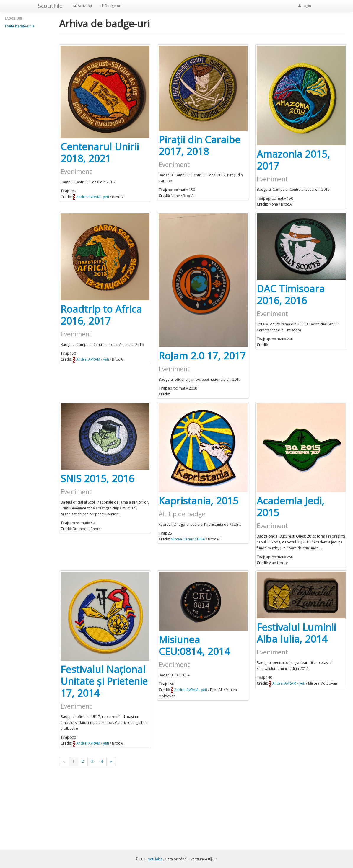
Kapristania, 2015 (199, 501)
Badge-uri (111, 6)
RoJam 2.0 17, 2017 (202, 356)
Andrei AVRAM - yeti (93, 197)
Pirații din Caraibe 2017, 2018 (200, 145)
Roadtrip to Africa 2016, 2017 (101, 315)
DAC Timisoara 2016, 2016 (291, 295)
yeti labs (156, 859)
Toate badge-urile (19, 26)
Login (305, 6)
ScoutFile (50, 6)
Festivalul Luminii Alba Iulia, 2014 (296, 633)
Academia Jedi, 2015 (291, 507)
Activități (82, 6)
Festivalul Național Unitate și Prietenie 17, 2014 (104, 681)
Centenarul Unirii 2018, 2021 (100, 153)
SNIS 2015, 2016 (97, 479)
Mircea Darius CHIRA (188, 539)
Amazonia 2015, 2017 (293, 160)
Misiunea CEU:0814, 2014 (194, 645)
